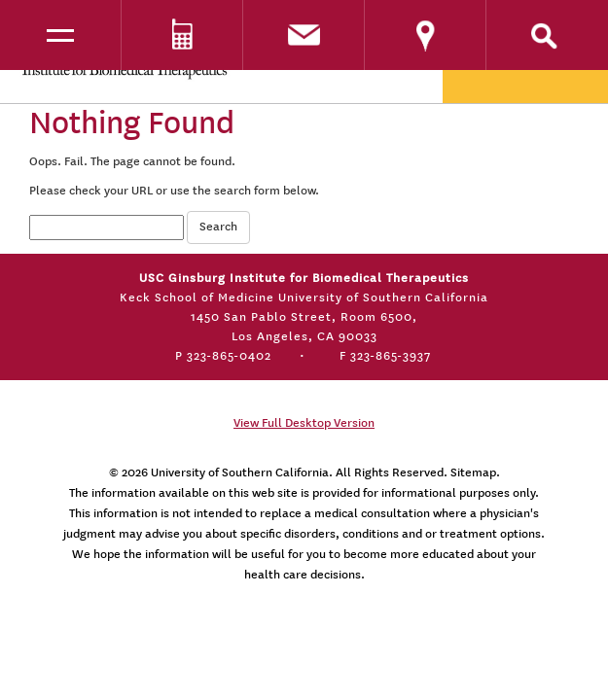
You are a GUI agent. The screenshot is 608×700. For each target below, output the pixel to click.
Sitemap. (475, 472)
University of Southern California (240, 472)
